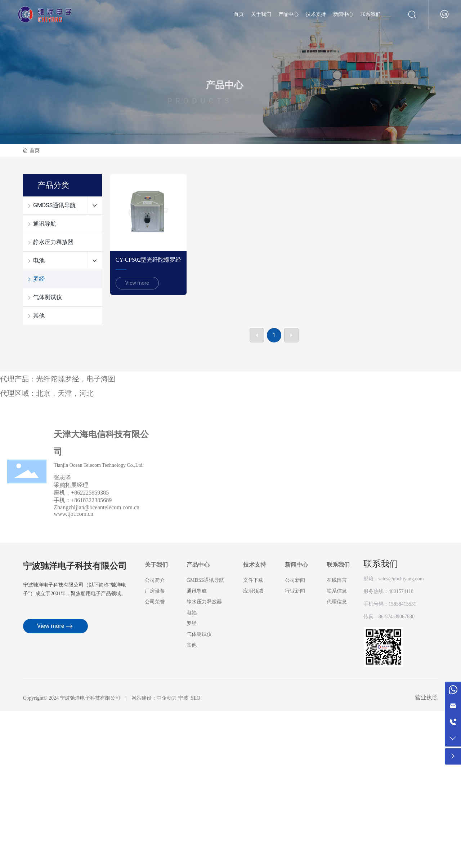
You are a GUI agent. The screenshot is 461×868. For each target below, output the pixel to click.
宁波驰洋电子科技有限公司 (75, 566)
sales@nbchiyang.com (401, 579)
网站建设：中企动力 (154, 698)
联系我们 (381, 564)
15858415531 (402, 604)
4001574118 (401, 591)
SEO (196, 698)
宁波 (183, 698)
